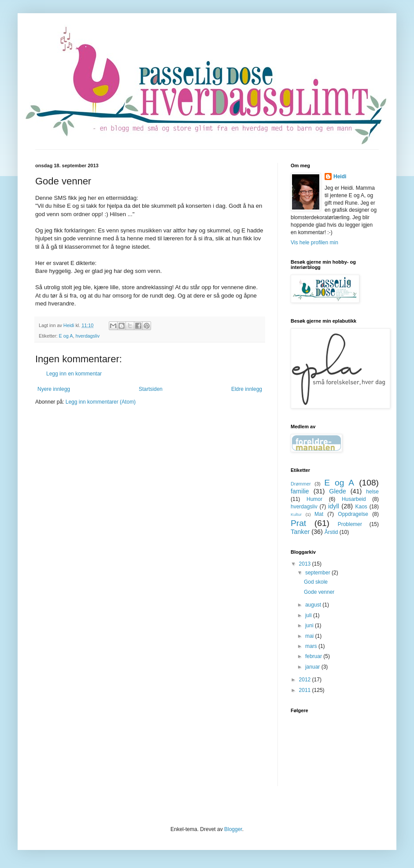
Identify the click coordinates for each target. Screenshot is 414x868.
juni (310, 625)
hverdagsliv (87, 336)
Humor (314, 499)
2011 (306, 690)
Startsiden (151, 389)
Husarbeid (354, 499)
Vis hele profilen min (314, 243)
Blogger (233, 829)
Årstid (331, 532)
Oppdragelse (353, 514)
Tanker (300, 532)
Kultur (296, 514)
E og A (66, 336)
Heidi (340, 177)
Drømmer (301, 484)
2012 (306, 680)
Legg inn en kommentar (74, 374)
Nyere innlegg (54, 389)
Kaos (361, 507)
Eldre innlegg (247, 389)
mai (310, 636)
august (314, 605)
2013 (306, 564)
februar (314, 656)
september (318, 573)
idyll (334, 506)
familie (300, 491)
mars (312, 646)
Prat (298, 523)
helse (372, 492)
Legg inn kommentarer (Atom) (101, 402)
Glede (337, 491)
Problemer (350, 524)
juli (309, 615)
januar (313, 667)
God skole (316, 582)
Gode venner (319, 592)
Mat (319, 514)
